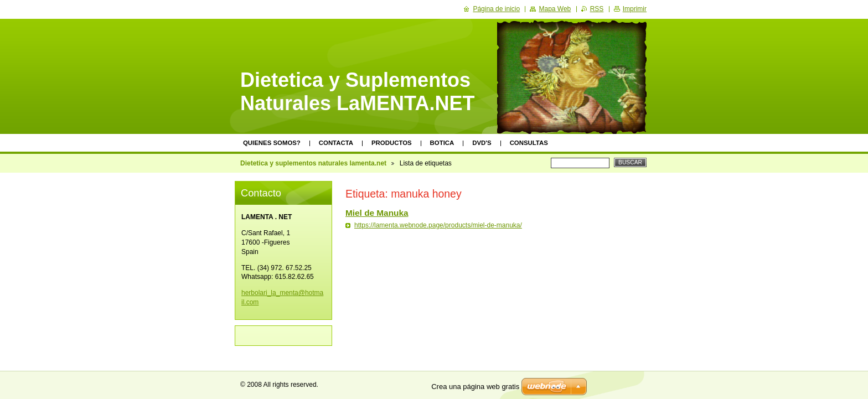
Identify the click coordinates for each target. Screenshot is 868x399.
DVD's (482, 143)
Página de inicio (496, 9)
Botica (442, 143)
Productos (392, 143)
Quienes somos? (272, 143)
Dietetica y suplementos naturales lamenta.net (313, 163)
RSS (597, 9)
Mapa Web (555, 9)
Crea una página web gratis (475, 387)
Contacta (336, 143)
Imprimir (635, 9)
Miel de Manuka (377, 213)
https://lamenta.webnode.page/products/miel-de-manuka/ (438, 225)
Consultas (529, 143)
